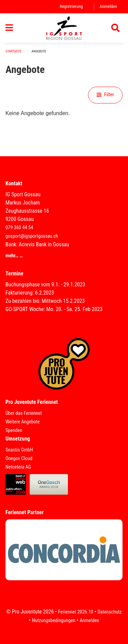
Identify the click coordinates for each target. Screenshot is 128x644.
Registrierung (71, 6)
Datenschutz (110, 612)
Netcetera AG (18, 467)
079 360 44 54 (19, 228)
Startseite (13, 51)
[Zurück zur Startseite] (64, 28)
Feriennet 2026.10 (76, 612)
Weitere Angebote (23, 422)
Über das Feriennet (24, 413)
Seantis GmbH (19, 450)
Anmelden (108, 6)
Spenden (14, 430)
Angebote (39, 51)
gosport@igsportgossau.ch (32, 236)
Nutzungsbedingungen (54, 621)
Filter (105, 95)
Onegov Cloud (19, 459)
